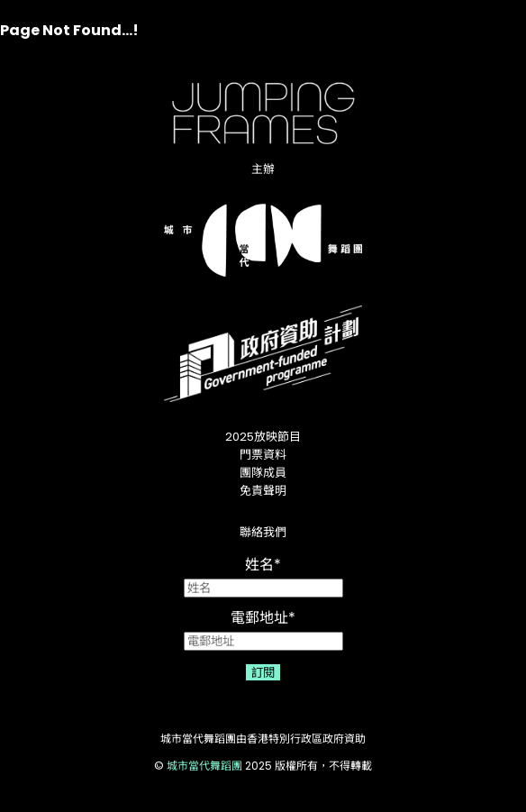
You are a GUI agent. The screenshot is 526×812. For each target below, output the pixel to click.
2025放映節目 (263, 437)
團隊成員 (263, 473)
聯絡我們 (263, 532)
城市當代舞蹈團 (204, 766)
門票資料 (263, 455)
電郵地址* (263, 629)
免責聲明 (263, 491)
